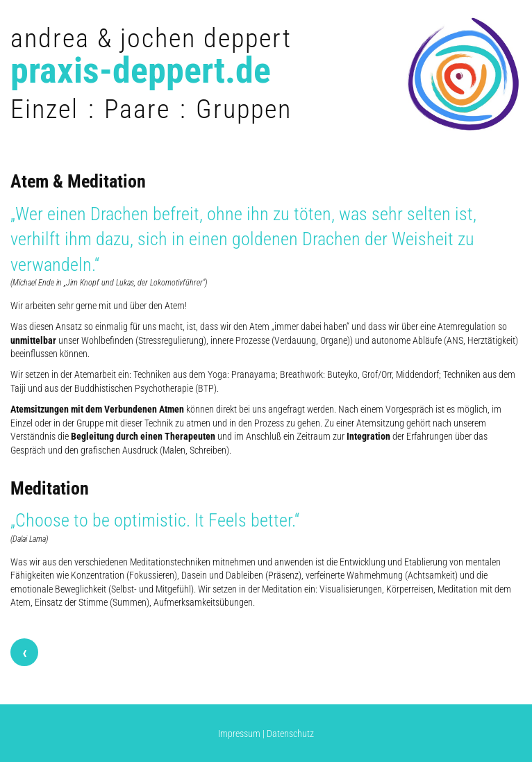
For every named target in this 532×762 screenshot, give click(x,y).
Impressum (239, 734)
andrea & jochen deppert (151, 38)
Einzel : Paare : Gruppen (151, 109)
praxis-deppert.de (141, 71)
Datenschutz (290, 734)
